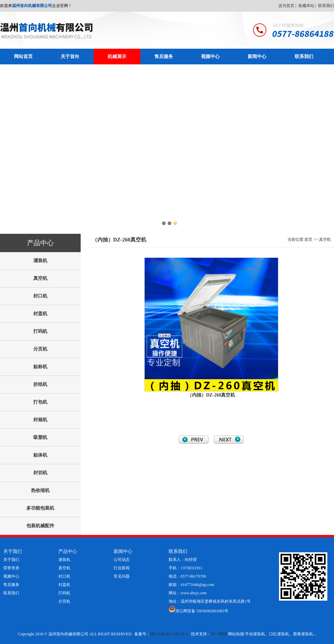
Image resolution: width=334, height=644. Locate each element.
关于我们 (11, 560)
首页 (308, 239)
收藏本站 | (308, 6)
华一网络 (219, 634)
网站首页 (23, 57)
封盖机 (64, 585)
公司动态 (122, 560)
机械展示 (117, 57)
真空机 (325, 239)
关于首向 (70, 57)
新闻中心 (257, 57)
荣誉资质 (11, 568)
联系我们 (326, 6)
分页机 (64, 601)
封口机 (64, 576)
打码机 (64, 593)
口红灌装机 (279, 634)
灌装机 (64, 560)
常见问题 (122, 576)
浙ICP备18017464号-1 (169, 634)
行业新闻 (122, 568)
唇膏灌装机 (303, 634)
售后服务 (164, 57)
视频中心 (210, 57)
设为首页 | (288, 6)
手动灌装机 (255, 634)
